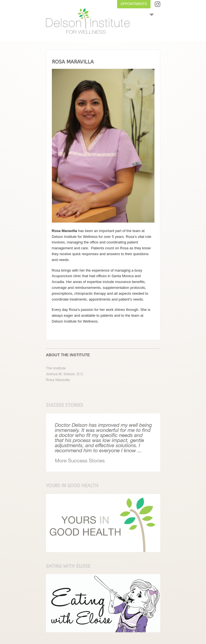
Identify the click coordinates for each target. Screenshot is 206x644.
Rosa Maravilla (58, 380)
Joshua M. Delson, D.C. (65, 374)
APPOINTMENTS (134, 4)
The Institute (56, 368)
